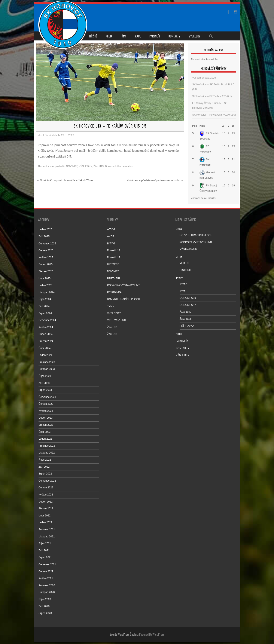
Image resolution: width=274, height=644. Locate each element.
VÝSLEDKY (195, 36)
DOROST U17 (188, 305)
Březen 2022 (46, 509)
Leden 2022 (45, 522)
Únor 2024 (45, 348)
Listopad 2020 (47, 592)
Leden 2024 (45, 355)
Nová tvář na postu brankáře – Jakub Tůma (65, 180)
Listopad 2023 (47, 369)
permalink (127, 166)
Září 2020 (44, 606)
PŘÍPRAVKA (114, 292)
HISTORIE (113, 264)
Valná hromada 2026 (204, 78)
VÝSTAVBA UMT (117, 320)
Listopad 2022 (47, 453)
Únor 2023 (45, 432)
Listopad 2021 (47, 537)
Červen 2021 (46, 571)
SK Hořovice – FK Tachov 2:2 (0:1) (212, 96)
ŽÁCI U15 (185, 312)
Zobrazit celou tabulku (203, 198)
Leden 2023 (45, 439)
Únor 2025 (45, 278)
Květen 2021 (46, 578)
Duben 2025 (45, 264)
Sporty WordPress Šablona (124, 634)
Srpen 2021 (45, 557)
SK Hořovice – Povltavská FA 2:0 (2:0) (214, 115)
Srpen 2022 (45, 474)
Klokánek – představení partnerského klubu (155, 180)
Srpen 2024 (45, 313)
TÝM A (183, 284)
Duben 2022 (45, 502)
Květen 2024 (46, 327)
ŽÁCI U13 (185, 319)
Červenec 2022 (47, 481)
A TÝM (111, 229)
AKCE (138, 36)
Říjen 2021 (45, 543)
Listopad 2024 (47, 292)
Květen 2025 (46, 257)
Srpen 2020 (45, 613)
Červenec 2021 (47, 564)
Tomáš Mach (52, 135)
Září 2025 (44, 236)
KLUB (109, 36)
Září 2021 (44, 550)
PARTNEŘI (155, 36)
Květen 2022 (46, 495)
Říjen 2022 (45, 460)
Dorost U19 (114, 257)
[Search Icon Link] (211, 36)
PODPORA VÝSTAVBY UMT (123, 285)
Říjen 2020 (45, 599)
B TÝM (111, 244)
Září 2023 (44, 383)
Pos (195, 126)
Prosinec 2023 (47, 362)
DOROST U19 (188, 298)
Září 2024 (44, 306)
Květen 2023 (46, 411)
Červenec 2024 (47, 320)
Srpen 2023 (45, 390)
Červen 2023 (46, 404)
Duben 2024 (45, 334)
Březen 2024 (46, 341)
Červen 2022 (46, 488)
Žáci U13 (98, 166)
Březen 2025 (46, 271)
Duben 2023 (45, 418)
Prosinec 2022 (47, 446)
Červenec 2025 (47, 244)
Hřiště (93, 36)
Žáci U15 (112, 334)
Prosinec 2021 (47, 529)
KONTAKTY (174, 36)
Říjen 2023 (45, 376)
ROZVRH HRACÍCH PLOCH (123, 299)
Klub (202, 126)
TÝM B (184, 291)
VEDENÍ (184, 263)
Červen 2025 (46, 250)
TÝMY (123, 36)
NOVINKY (72, 166)
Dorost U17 (114, 250)
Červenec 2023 (47, 397)
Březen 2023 (46, 425)
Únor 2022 (45, 516)
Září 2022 (44, 467)
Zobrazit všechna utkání (205, 59)
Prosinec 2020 (47, 585)
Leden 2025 (45, 285)
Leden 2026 (45, 229)
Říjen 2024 (45, 299)
